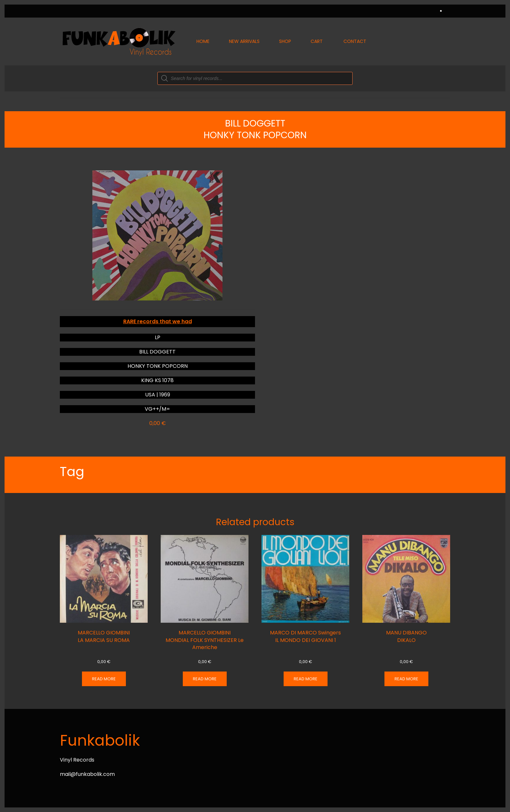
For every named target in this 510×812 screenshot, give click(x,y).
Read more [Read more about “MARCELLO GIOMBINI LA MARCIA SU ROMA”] (104, 679)
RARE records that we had (158, 321)
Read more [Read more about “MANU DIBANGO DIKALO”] (406, 679)
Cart (317, 41)
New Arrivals (244, 41)
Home (203, 41)
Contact (355, 41)
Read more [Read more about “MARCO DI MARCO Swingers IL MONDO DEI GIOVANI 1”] (306, 679)
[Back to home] (118, 41)
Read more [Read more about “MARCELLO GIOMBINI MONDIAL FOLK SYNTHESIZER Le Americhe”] (205, 679)
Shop (285, 41)
